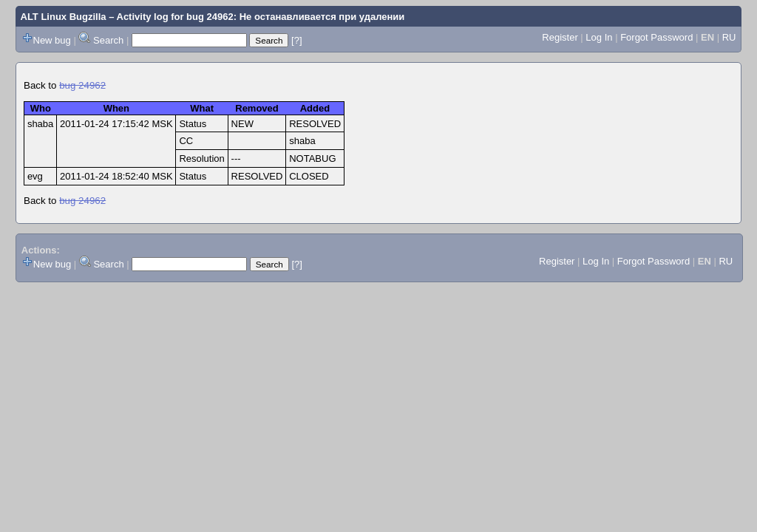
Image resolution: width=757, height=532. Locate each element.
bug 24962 (82, 85)
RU (729, 37)
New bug (52, 40)
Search (108, 40)
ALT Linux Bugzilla (64, 17)
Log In (599, 37)
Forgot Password (656, 37)
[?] (296, 40)
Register (560, 37)
